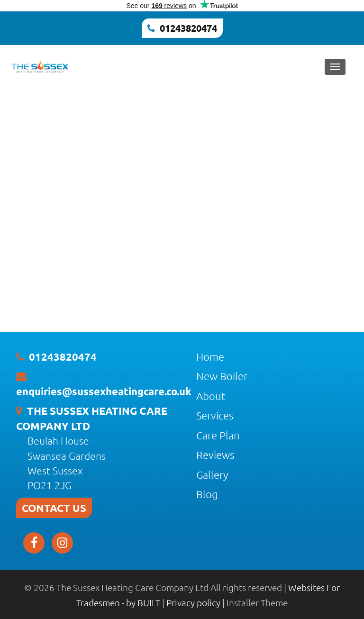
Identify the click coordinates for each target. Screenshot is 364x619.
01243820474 (188, 28)
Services (215, 415)
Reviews (215, 455)
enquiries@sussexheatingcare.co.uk (104, 391)
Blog (207, 494)
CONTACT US (54, 508)
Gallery (212, 474)
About (211, 396)
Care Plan (218, 435)
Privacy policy (194, 602)
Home (210, 356)
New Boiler (222, 376)
